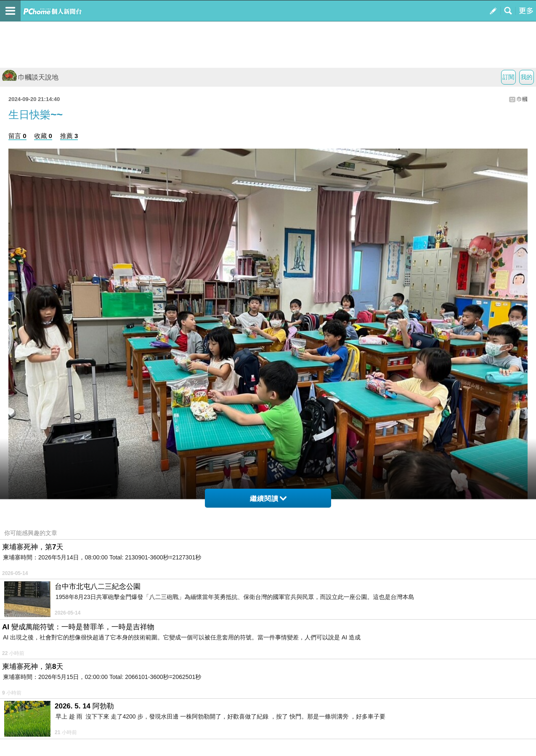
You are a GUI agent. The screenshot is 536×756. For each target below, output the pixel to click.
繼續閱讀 (268, 499)
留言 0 (17, 136)
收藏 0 (43, 136)
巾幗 (522, 99)
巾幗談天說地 (30, 77)
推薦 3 (69, 136)
